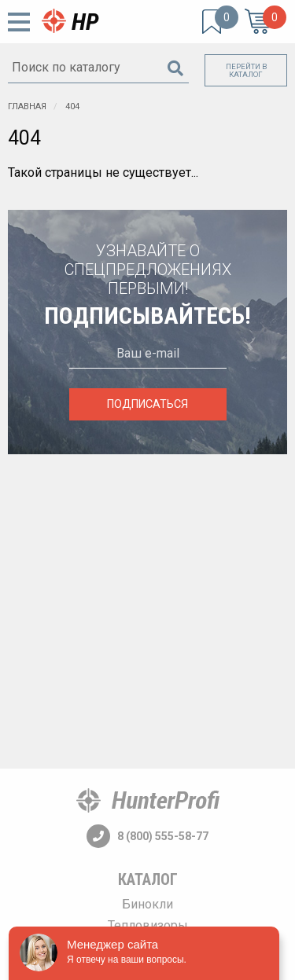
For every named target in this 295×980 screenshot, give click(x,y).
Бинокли (147, 904)
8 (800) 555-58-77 (147, 836)
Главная (27, 106)
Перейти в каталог (246, 71)
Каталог (148, 879)
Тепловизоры (148, 925)
